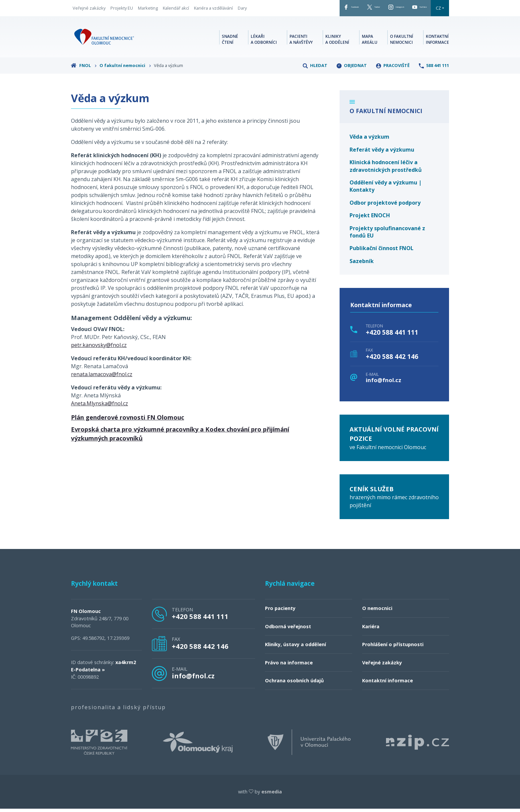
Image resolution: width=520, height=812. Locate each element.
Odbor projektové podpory (385, 206)
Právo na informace (289, 666)
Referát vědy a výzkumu (382, 153)
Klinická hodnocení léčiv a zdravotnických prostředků (386, 169)
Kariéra (371, 630)
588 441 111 (434, 69)
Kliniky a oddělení (337, 42)
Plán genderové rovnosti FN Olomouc (128, 420)
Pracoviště (393, 69)
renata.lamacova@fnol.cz (102, 377)
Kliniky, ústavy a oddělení (295, 648)
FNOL (84, 69)
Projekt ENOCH (370, 219)
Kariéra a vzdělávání (213, 10)
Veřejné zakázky (89, 10)
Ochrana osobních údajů (294, 684)
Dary (242, 10)
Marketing (148, 10)
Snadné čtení (230, 42)
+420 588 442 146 (392, 360)
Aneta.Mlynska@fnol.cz (99, 407)
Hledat (315, 69)
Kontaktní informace (437, 42)
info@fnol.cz (384, 384)
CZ (438, 10)
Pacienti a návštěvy (301, 42)
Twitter (339, 10)
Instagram (375, 10)
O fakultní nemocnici (402, 42)
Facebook (303, 10)
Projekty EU (122, 10)
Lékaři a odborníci (264, 42)
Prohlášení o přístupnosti (393, 648)
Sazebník (362, 264)
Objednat (352, 69)
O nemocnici (377, 611)
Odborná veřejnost (288, 630)
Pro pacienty (280, 611)
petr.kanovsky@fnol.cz (99, 348)
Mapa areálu (370, 42)
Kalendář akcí (176, 10)
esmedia (272, 795)
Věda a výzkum (369, 140)
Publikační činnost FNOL (382, 251)
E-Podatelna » (88, 673)
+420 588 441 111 (392, 336)
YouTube (413, 10)
